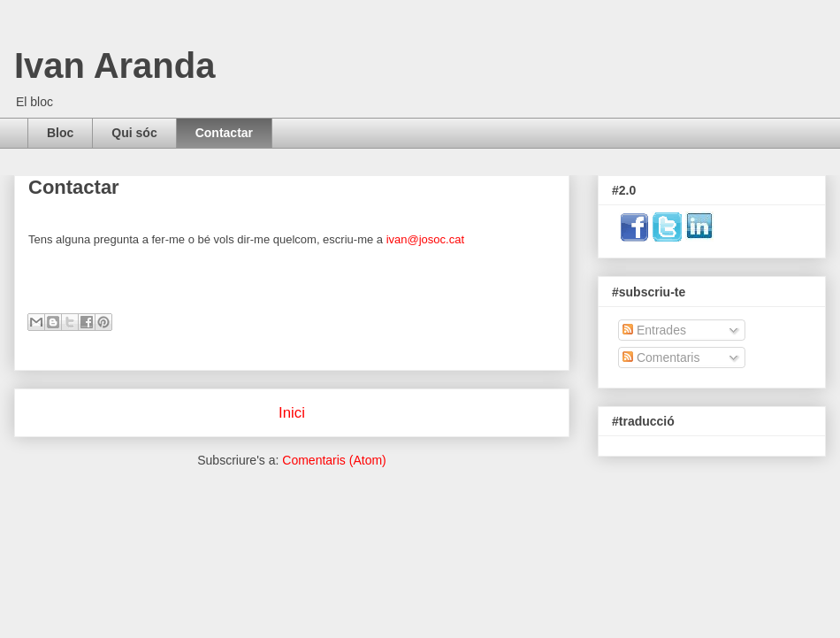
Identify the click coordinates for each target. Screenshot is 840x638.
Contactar (224, 133)
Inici (292, 413)
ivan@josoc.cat (425, 239)
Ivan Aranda (115, 65)
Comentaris (661, 357)
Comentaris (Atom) (334, 460)
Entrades (654, 330)
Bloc (60, 133)
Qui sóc (134, 133)
